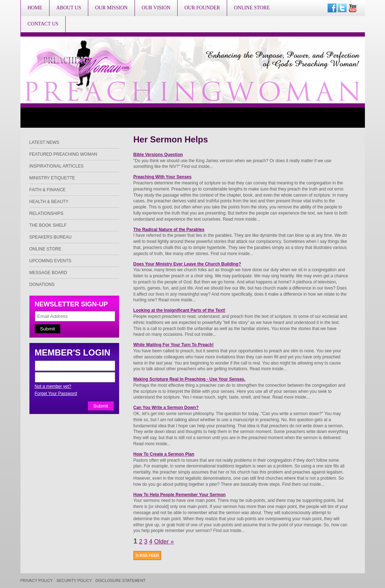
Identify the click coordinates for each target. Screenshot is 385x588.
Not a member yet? (53, 386)
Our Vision (156, 8)
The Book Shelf (48, 225)
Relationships (46, 213)
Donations (42, 284)
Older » (164, 542)
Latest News (44, 142)
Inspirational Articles (57, 166)
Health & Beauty (49, 202)
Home (35, 8)
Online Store (252, 8)
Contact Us (43, 24)
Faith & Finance (48, 190)
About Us (69, 8)
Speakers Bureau (51, 237)
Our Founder (202, 8)
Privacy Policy (37, 581)
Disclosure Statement (121, 581)
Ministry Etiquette (52, 178)
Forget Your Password (56, 394)
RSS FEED (147, 555)
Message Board (48, 273)
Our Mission (111, 8)
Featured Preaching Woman (63, 154)
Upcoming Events (50, 261)
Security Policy (74, 581)
